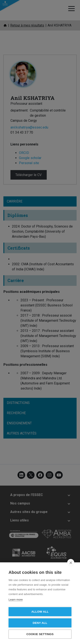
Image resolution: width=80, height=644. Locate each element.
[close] (71, 563)
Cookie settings (40, 634)
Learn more (16, 600)
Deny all (40, 623)
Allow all (40, 612)
